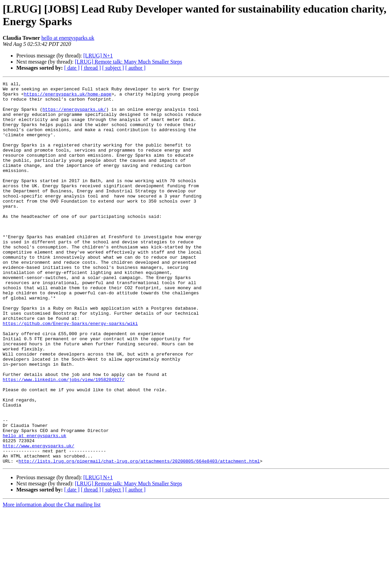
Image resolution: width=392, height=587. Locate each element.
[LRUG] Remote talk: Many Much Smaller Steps (128, 62)
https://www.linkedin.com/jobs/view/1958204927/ (64, 439)
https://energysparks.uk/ (74, 115)
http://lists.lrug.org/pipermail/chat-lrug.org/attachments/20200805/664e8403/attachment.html (139, 537)
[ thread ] (91, 68)
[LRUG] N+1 (98, 56)
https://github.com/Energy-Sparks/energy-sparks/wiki (70, 372)
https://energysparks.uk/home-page (67, 97)
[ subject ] (113, 68)
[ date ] (72, 68)
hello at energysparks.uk (68, 38)
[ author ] (136, 68)
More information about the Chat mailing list (52, 581)
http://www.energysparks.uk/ (39, 519)
